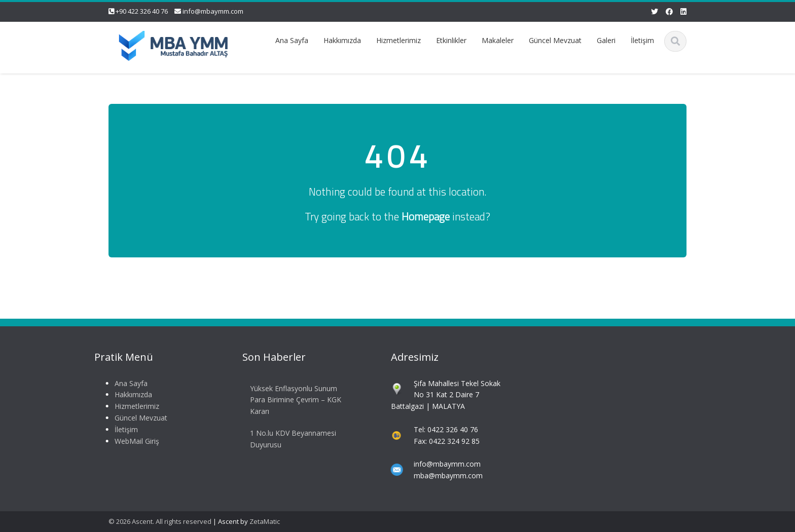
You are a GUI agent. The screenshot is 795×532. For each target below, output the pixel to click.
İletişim (642, 40)
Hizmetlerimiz (399, 40)
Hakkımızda (342, 40)
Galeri (606, 40)
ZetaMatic (265, 521)
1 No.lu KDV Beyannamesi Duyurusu (291, 439)
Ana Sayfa (292, 40)
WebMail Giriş (134, 441)
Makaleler (498, 40)
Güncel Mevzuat (555, 40)
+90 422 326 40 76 (142, 11)
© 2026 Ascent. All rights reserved (160, 521)
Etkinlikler (451, 40)
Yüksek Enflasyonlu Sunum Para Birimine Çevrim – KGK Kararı (293, 400)
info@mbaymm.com (213, 11)
